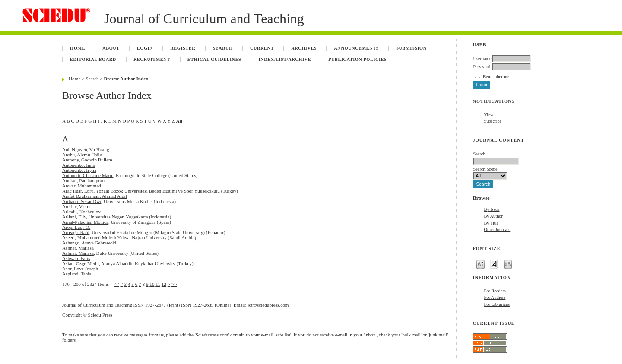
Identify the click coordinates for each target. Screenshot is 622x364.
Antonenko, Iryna (79, 170)
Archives (304, 48)
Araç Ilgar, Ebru (78, 191)
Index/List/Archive (285, 59)
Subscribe (493, 121)
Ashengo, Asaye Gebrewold (89, 243)
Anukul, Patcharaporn (83, 180)
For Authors (495, 297)
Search (222, 48)
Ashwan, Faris (76, 258)
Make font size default (494, 264)
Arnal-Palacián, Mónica (85, 222)
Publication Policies (357, 59)
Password (482, 67)
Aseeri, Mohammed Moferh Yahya (96, 237)
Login (145, 48)
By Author (493, 216)
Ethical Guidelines (214, 59)
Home (78, 48)
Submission (411, 48)
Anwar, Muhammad (82, 186)
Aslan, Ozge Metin (81, 263)
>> (174, 284)
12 (164, 284)
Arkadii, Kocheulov (81, 212)
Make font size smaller (480, 264)
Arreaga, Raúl (76, 232)
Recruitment (152, 59)
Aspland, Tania (77, 274)
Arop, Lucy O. (76, 227)
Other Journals (497, 229)
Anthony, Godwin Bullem (87, 160)
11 (158, 284)
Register (183, 48)
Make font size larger (508, 264)
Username (482, 59)
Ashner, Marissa (78, 248)
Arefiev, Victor (77, 206)
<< (116, 284)
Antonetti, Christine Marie (88, 175)
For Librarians (497, 304)
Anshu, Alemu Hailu (82, 155)
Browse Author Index (126, 79)
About (111, 48)
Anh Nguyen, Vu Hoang (86, 149)
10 (152, 284)
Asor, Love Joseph (80, 269)
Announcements (356, 48)
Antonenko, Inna (78, 165)
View (489, 115)
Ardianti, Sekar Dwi (82, 201)
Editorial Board (93, 59)
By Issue (492, 209)
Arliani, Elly (74, 217)
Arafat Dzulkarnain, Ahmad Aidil (95, 196)
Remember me (496, 77)
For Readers (495, 291)
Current (262, 48)
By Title (491, 223)
